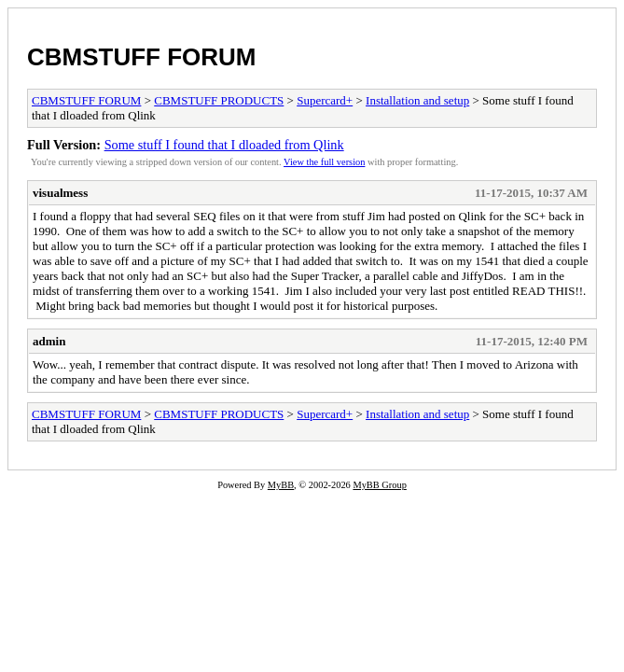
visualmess (60, 193)
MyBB (281, 485)
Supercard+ (325, 100)
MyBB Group (379, 485)
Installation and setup (417, 100)
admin (49, 341)
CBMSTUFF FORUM (142, 57)
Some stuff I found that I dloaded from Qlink (224, 145)
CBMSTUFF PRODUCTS (219, 100)
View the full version (324, 162)
